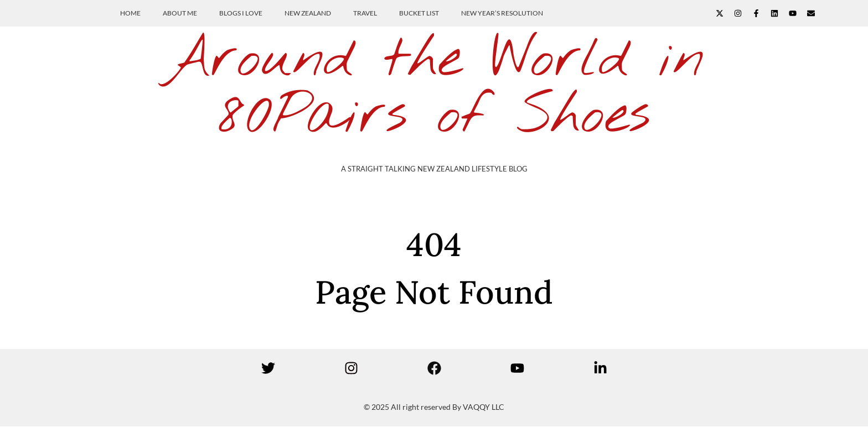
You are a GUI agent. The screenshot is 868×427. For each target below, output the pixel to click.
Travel (365, 13)
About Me (180, 13)
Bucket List (419, 13)
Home (130, 13)
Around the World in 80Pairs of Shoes (434, 88)
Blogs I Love (241, 13)
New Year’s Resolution (502, 13)
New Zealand (308, 13)
